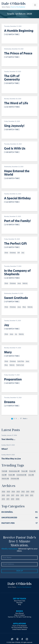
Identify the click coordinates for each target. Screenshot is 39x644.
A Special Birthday (17, 199)
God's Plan (21, 361)
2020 (33, 492)
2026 (3, 492)
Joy (7, 325)
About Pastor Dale (20, 601)
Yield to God (20, 365)
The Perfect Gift (15, 244)
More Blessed (20, 613)
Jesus (19, 284)
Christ (6, 253)
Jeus (23, 253)
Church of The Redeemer (20, 626)
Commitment (21, 475)
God (4, 475)
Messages (19, 603)
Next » (25, 419)
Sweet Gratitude (16, 298)
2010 (13, 499)
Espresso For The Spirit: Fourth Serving (20, 617)
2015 (22, 496)
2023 (18, 492)
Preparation (13, 380)
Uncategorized (9, 518)
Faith (4, 471)
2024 (13, 492)
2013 (32, 496)
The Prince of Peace (18, 54)
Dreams (10, 402)
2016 (17, 496)
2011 (8, 499)
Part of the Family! (17, 221)
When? (5, 449)
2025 (8, 492)
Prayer (32, 471)
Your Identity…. (8, 439)
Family (12, 475)
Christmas (13, 253)
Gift (19, 253)
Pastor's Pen (8, 523)
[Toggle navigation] (35, 5)
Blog (19, 605)
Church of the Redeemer (18, 7)
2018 (8, 496)
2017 (13, 496)
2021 (28, 492)
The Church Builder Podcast (19, 628)
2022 (23, 492)
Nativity (25, 284)
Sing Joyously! (14, 126)
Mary (24, 307)
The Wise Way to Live (11, 459)
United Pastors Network (20, 630)
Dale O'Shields (13, 3)
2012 (3, 499)
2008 (18, 499)
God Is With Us (15, 149)
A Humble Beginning (19, 31)
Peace (24, 471)
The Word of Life (16, 103)
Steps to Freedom (20, 615)
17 (21, 419)
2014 (27, 496)
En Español (7, 512)
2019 (3, 496)
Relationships (14, 471)
